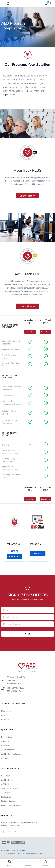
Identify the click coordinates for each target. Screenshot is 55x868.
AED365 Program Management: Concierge (38, 544)
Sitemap (5, 758)
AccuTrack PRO (28, 274)
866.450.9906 (13, 688)
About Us (5, 741)
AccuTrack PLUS (28, 170)
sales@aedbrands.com (11, 826)
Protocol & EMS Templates (9, 377)
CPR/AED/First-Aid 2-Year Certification (14, 544)
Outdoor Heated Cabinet (11, 805)
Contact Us (6, 746)
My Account (6, 711)
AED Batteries (7, 780)
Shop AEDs (6, 776)
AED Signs (6, 793)
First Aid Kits (6, 797)
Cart (3, 715)
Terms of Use (37, 854)
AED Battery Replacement (12, 754)
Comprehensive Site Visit (9, 434)
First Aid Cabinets (9, 801)
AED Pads (5, 784)
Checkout (5, 720)
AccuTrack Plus (30, 322)
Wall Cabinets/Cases (10, 788)
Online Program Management (10, 326)
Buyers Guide (7, 737)
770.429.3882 (13, 691)
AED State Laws (8, 750)
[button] (46, 3)
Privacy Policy (24, 854)
